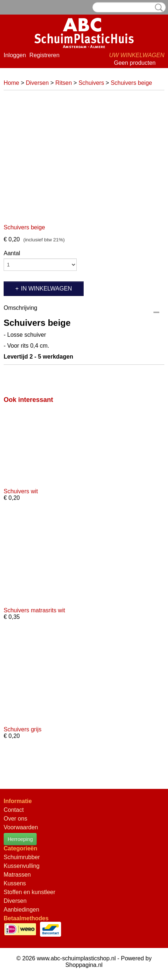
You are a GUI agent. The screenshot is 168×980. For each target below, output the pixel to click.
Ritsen (63, 83)
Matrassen (17, 875)
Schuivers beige (131, 83)
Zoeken (157, 8)
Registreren (45, 55)
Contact (14, 810)
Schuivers (91, 83)
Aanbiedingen (21, 910)
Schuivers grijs (23, 729)
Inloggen (15, 55)
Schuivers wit (21, 491)
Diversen (37, 83)
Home (11, 83)
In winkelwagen (46, 289)
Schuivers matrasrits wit (34, 610)
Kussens (15, 883)
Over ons (15, 819)
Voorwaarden (21, 827)
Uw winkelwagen (137, 55)
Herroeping (20, 839)
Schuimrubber (22, 857)
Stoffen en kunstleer (29, 892)
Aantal (12, 253)
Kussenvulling (22, 866)
